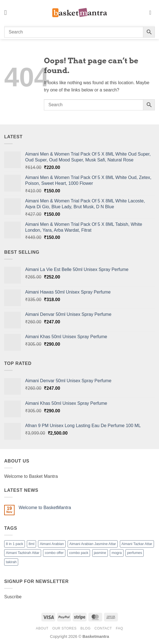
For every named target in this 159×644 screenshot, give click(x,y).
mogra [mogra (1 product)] (117, 553)
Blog (86, 628)
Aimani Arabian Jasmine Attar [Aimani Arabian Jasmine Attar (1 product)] (93, 544)
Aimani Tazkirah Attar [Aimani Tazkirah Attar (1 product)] (23, 553)
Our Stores (64, 628)
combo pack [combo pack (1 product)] (79, 553)
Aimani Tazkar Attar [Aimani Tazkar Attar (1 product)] (137, 544)
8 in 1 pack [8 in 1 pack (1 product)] (15, 544)
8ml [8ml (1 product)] (31, 544)
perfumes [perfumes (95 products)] (135, 553)
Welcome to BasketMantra (45, 508)
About (42, 628)
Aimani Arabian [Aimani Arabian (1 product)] (52, 544)
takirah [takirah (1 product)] (11, 562)
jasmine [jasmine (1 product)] (100, 553)
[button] (8, 12)
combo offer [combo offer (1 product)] (54, 553)
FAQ (119, 628)
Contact (103, 628)
